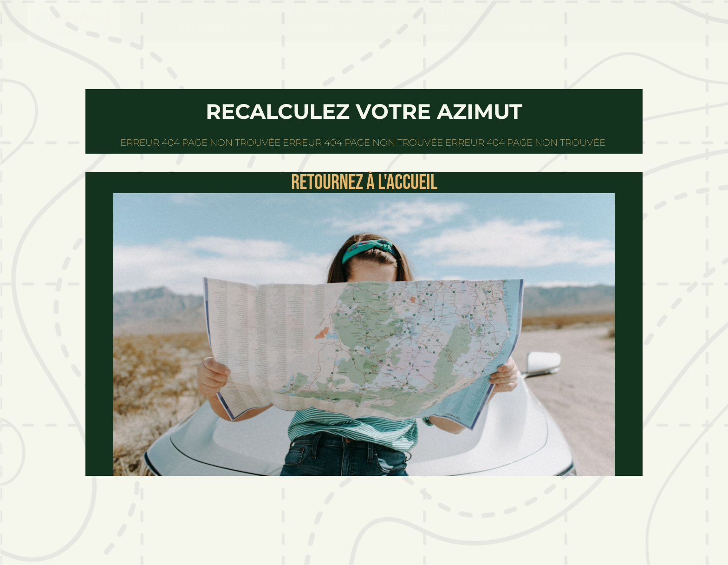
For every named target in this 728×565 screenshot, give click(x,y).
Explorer (212, 28)
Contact (527, 28)
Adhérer (318, 28)
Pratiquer (427, 28)
